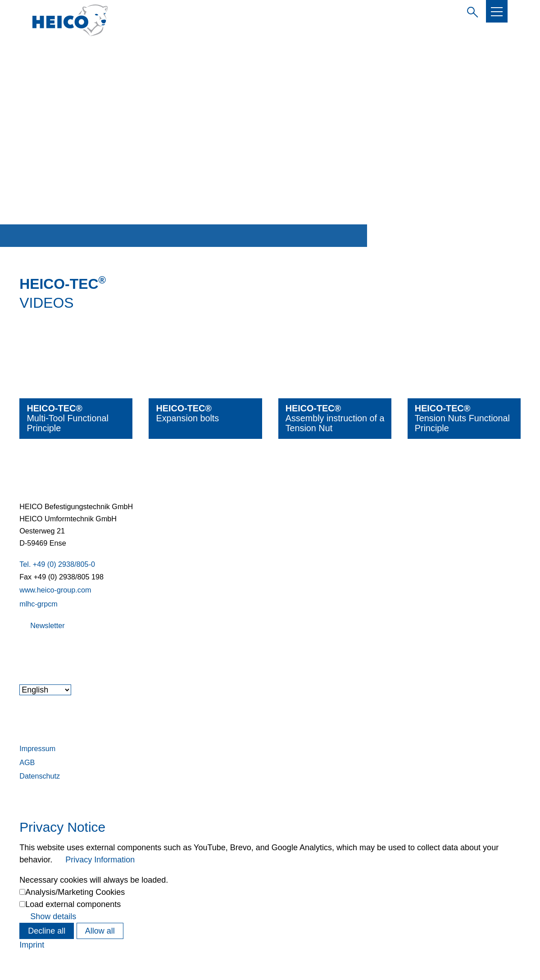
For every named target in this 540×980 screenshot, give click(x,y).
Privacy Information (100, 860)
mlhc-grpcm (39, 604)
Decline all (47, 931)
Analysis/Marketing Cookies (75, 892)
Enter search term (471, 11)
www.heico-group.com (55, 590)
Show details (53, 916)
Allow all (100, 931)
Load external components (73, 904)
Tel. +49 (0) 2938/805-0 (57, 564)
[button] (497, 12)
